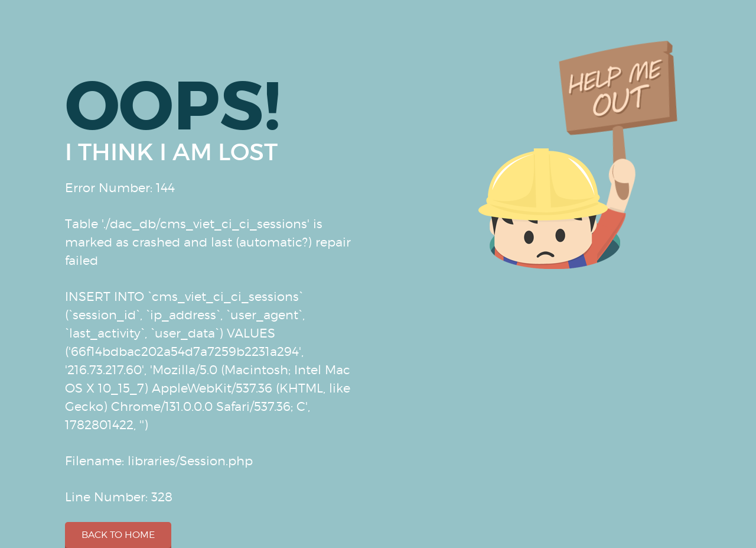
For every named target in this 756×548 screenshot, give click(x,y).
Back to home (118, 535)
